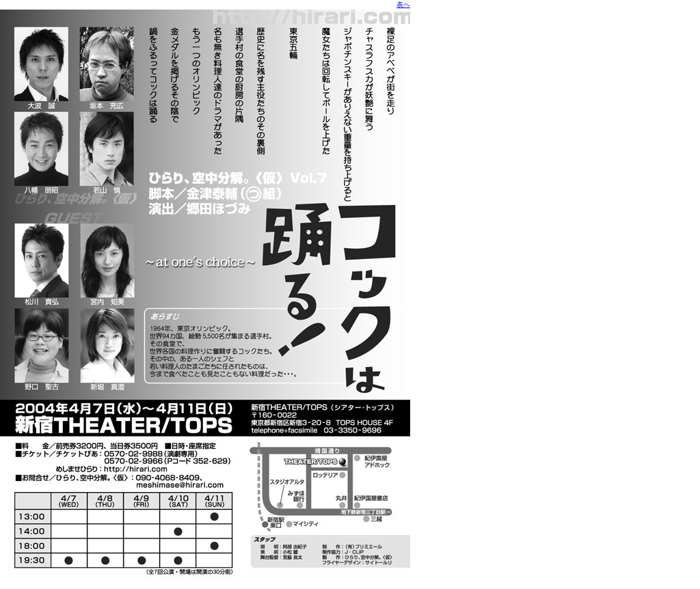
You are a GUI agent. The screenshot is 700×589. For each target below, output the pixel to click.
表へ (403, 4)
